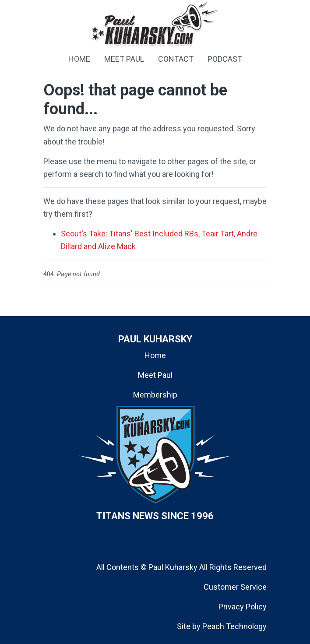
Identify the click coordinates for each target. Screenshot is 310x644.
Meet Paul (155, 375)
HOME (79, 59)
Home (155, 355)
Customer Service (235, 587)
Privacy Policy (243, 607)
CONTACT (176, 59)
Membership (155, 395)
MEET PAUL (124, 59)
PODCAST (225, 59)
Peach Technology (234, 626)
